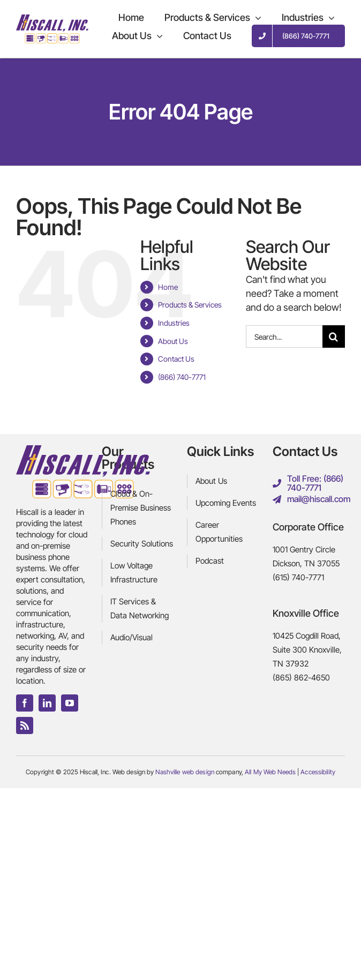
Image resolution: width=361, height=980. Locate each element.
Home (168, 287)
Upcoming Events (226, 503)
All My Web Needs (270, 772)
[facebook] (25, 703)
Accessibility (318, 772)
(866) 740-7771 (182, 377)
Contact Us (176, 359)
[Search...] (284, 336)
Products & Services (190, 305)
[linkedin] (47, 703)
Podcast (210, 561)
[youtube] (70, 703)
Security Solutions (142, 544)
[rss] (25, 725)
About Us (173, 341)
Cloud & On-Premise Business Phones (141, 508)
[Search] (334, 336)
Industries (174, 323)
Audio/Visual (131, 637)
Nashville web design (185, 772)
